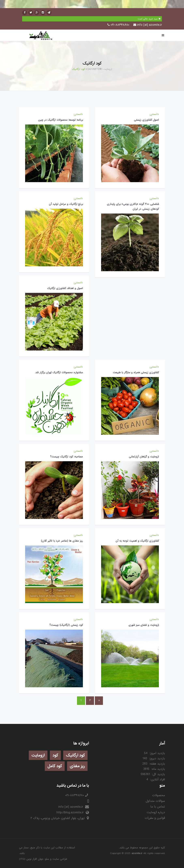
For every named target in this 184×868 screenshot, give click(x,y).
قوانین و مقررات (155, 818)
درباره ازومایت (156, 812)
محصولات (159, 795)
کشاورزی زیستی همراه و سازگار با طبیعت (136, 372)
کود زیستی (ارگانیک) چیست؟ (66, 625)
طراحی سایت (60, 859)
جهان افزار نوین (35, 859)
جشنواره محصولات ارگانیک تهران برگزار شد (59, 372)
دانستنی (154, 114)
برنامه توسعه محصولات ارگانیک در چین (61, 120)
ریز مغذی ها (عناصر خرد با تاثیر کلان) (62, 541)
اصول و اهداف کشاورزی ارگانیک (65, 288)
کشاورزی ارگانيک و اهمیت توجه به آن (137, 541)
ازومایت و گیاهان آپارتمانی (144, 457)
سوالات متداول (155, 801)
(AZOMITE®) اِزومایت (100, 69)
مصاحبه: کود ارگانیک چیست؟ (67, 457)
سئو (47, 859)
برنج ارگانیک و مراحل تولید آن (66, 204)
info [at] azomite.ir (150, 25)
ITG (22, 859)
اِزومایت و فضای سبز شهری (144, 625)
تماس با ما (158, 807)
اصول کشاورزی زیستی (146, 120)
